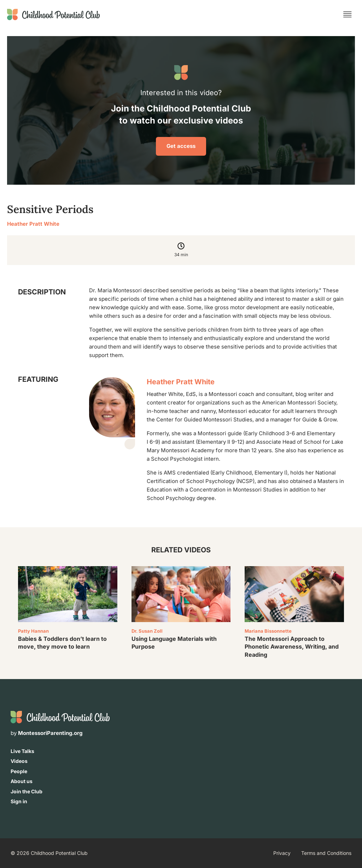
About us (22, 781)
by (46, 733)
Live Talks (22, 751)
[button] (348, 15)
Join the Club (27, 791)
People (19, 771)
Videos (19, 761)
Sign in (19, 801)
